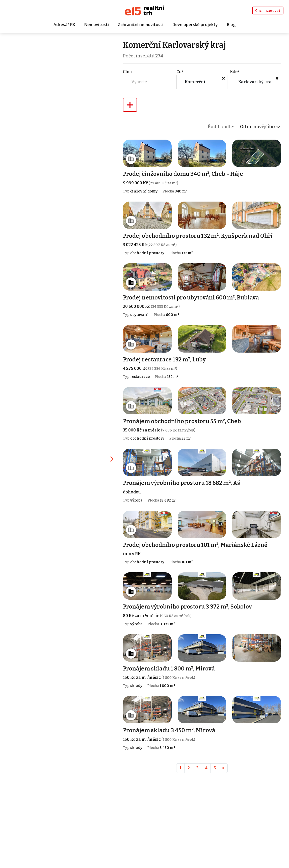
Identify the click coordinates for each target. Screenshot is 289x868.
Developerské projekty (195, 25)
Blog (231, 25)
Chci (128, 72)
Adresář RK (64, 25)
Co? (180, 72)
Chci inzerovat (268, 10)
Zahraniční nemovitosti (141, 25)
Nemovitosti (97, 25)
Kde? (235, 72)
